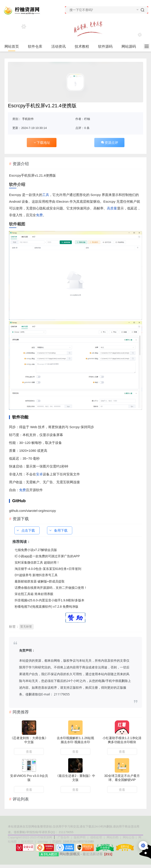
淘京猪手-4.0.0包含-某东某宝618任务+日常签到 (48, 569)
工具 (46, 195)
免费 (39, 215)
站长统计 (27, 842)
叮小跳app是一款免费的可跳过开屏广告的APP (47, 556)
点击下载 (25, 530)
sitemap (43, 842)
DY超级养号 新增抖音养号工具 (36, 575)
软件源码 (107, 47)
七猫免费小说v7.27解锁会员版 (36, 550)
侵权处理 (97, 837)
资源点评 (109, 143)
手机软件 (28, 119)
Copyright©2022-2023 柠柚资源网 (30, 837)
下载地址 (42, 143)
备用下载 (58, 530)
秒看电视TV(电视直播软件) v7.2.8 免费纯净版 (46, 607)
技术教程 (84, 47)
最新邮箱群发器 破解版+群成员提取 (40, 581)
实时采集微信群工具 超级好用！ (37, 562)
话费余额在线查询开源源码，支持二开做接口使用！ (51, 588)
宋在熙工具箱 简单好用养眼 (34, 594)
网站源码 (131, 47)
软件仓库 (37, 47)
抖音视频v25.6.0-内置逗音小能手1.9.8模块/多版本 (50, 600)
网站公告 (129, 837)
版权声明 (80, 837)
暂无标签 (26, 626)
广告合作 (64, 837)
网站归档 (113, 837)
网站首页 (12, 46)
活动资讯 (60, 47)
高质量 (112, 208)
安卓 (39, 474)
